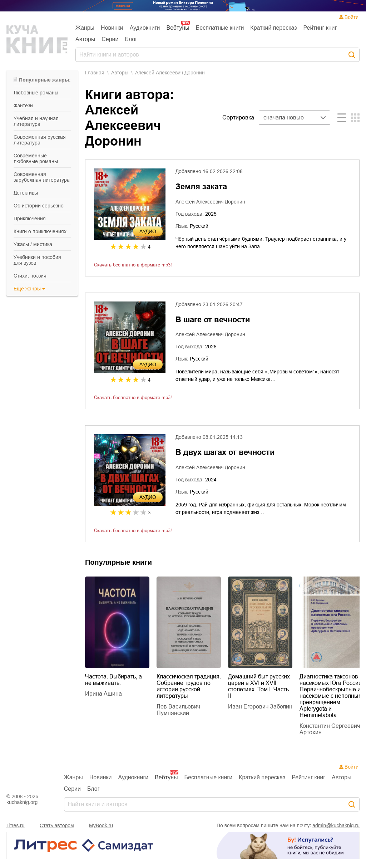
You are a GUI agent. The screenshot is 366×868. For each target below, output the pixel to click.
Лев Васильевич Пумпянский (178, 710)
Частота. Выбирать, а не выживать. (113, 680)
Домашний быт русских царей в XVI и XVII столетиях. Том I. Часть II (259, 686)
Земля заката (201, 187)
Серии (110, 39)
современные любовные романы (36, 158)
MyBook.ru (101, 825)
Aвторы (120, 73)
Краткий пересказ (273, 28)
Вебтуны (178, 28)
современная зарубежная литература (42, 177)
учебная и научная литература (36, 121)
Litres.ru (16, 825)
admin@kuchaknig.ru (336, 825)
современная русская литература (40, 140)
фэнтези (23, 106)
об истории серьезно (39, 206)
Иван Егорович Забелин (260, 707)
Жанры (85, 28)
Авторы (85, 39)
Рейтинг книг (320, 28)
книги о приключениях (40, 231)
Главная (95, 73)
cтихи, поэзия (30, 276)
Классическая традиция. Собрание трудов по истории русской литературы (189, 686)
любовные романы (36, 93)
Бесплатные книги (220, 28)
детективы (26, 193)
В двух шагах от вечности (225, 452)
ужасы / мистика (33, 244)
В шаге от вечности (213, 320)
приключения (30, 219)
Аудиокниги (145, 28)
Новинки (112, 28)
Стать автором (57, 825)
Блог (131, 39)
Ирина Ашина (103, 694)
